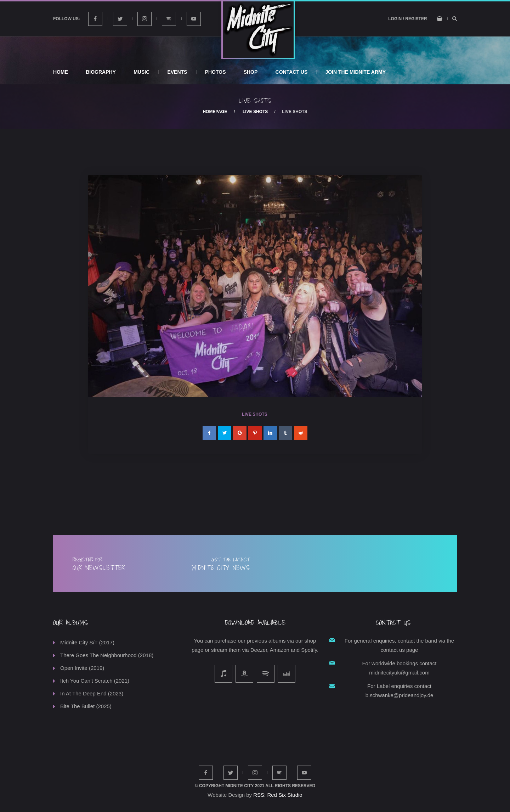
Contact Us (292, 72)
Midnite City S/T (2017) (87, 642)
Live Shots (255, 112)
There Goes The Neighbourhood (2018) (107, 655)
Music (141, 72)
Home (61, 72)
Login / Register (407, 19)
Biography (101, 72)
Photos (216, 72)
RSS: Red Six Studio (278, 795)
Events (177, 72)
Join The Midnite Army (355, 72)
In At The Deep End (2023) (92, 693)
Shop (251, 72)
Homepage (215, 112)
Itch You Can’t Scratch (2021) (95, 681)
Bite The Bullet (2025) (86, 706)
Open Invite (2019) (82, 668)
